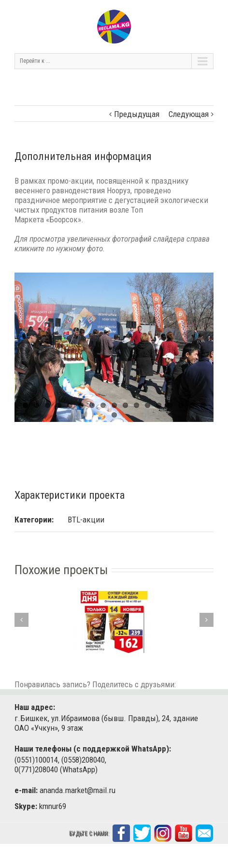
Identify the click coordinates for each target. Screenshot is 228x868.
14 (170, 405)
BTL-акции (86, 520)
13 (159, 405)
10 (125, 405)
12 (148, 405)
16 (192, 405)
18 (114, 415)
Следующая (189, 114)
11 (136, 405)
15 (181, 405)
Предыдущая (137, 114)
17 (203, 405)
